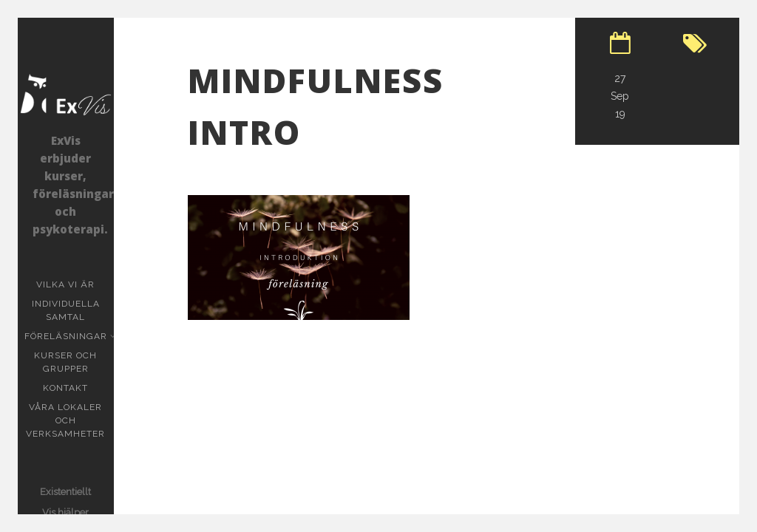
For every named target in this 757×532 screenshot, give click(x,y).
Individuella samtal (73, 310)
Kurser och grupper (74, 362)
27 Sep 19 (620, 96)
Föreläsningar (67, 336)
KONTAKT (65, 388)
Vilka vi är (65, 284)
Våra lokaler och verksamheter (65, 420)
